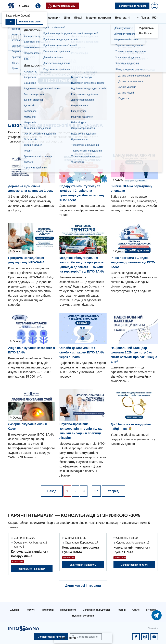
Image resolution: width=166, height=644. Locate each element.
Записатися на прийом (32, 569)
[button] (26, 6)
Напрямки (48, 610)
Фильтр (17, 47)
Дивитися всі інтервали (83, 586)
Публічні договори (83, 616)
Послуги (30, 610)
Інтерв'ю (151, 610)
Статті (136, 610)
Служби (14, 610)
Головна (14, 28)
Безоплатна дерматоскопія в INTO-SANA (56, 125)
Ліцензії (152, 628)
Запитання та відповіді (96, 610)
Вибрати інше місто (30, 22)
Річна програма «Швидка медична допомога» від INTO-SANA (133, 262)
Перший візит (68, 610)
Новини (121, 610)
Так (10, 22)
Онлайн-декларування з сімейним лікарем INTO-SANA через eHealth (82, 352)
